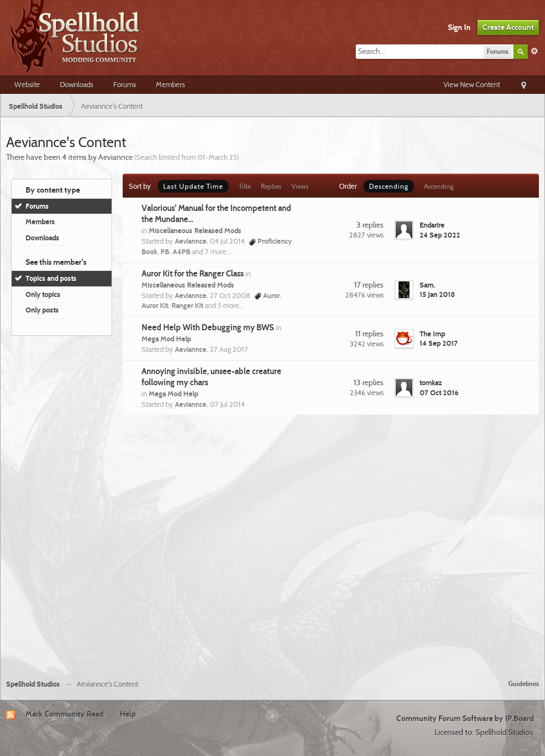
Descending (389, 186)
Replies (271, 186)
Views (300, 186)
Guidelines (524, 684)
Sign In (459, 27)
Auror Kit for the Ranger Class (193, 274)
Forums (125, 84)
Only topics (43, 294)
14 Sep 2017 (439, 343)
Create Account (508, 27)
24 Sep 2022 (440, 235)
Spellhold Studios (33, 684)
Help (128, 714)
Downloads (77, 84)
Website (27, 84)
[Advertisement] (120, 545)
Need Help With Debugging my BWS (208, 327)
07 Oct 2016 (439, 392)
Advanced (534, 51)
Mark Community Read (65, 714)
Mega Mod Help (166, 339)
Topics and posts (51, 278)
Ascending (439, 186)
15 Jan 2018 (437, 294)
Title (245, 186)
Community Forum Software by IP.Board (465, 718)
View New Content (472, 84)
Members (170, 84)
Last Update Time (193, 186)
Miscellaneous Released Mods (195, 230)
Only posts (42, 310)
